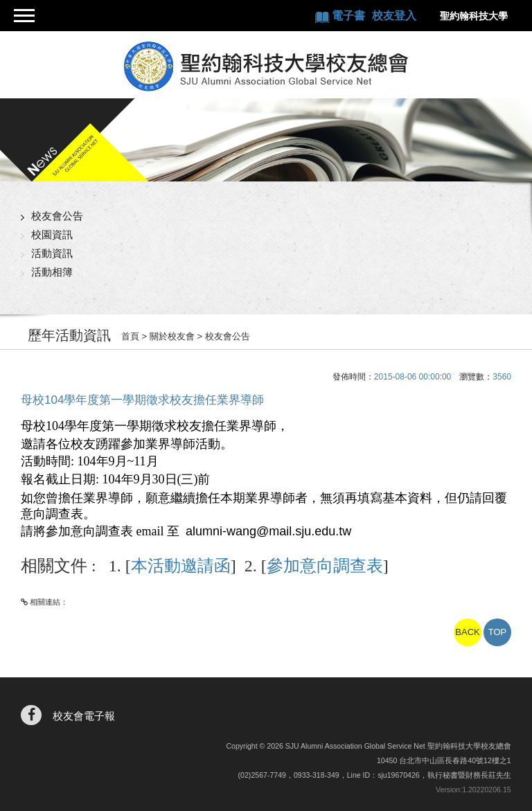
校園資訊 (52, 234)
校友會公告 (57, 216)
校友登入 (394, 16)
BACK (467, 632)
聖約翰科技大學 (474, 16)
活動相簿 (52, 272)
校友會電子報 (84, 716)
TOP (498, 632)
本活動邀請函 (181, 566)
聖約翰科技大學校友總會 (266, 66)
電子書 (350, 16)
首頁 (130, 336)
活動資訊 (52, 253)
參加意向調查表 (325, 566)
